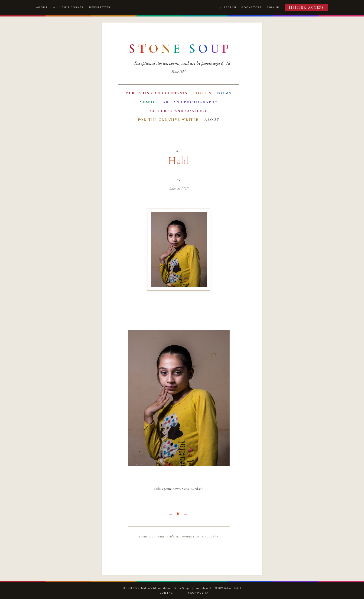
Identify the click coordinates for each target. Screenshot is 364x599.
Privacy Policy (196, 593)
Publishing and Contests (157, 93)
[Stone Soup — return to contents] (180, 49)
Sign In (273, 7)
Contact (167, 593)
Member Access (306, 7)
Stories (202, 93)
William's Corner (68, 7)
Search (230, 7)
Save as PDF (179, 189)
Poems (224, 93)
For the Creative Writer (169, 120)
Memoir (149, 102)
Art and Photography (190, 102)
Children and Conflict (179, 111)
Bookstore (252, 7)
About (42, 7)
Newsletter (100, 7)
